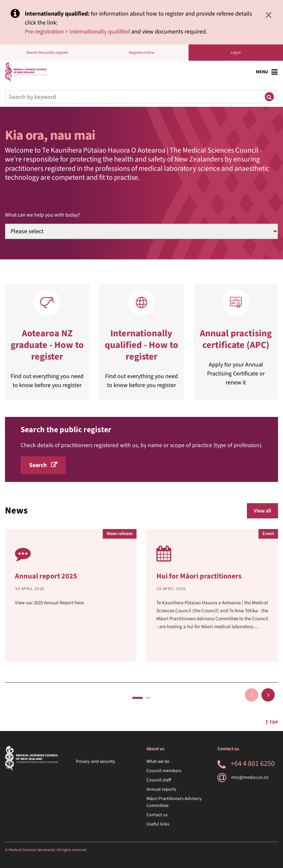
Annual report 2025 (46, 576)
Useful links (158, 824)
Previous (252, 695)
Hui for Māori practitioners (199, 576)
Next (268, 695)
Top (272, 722)
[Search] (133, 97)
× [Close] (269, 15)
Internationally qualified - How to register (141, 345)
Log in (236, 53)
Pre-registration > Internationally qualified (77, 32)
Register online (141, 53)
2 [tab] (148, 698)
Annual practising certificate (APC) (236, 339)
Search (38, 465)
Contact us (157, 815)
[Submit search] (269, 97)
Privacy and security (96, 762)
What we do (158, 762)
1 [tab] (138, 698)
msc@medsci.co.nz (243, 777)
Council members (164, 771)
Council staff (159, 780)
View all (262, 511)
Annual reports (161, 789)
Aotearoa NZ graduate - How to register (47, 345)
